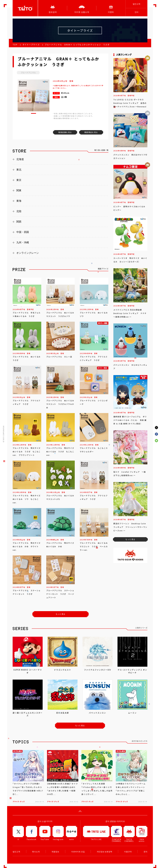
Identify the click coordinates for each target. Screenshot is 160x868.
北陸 (19, 211)
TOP (15, 45)
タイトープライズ (31, 45)
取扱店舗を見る (65, 132)
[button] (33, 113)
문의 (145, 852)
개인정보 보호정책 (104, 852)
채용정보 (55, 852)
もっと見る (61, 614)
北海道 (20, 159)
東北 (19, 170)
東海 (19, 201)
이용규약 (128, 852)
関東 (19, 190)
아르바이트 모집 (78, 852)
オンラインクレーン (28, 253)
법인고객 (136, 4)
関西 (19, 222)
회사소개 (36, 852)
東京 (19, 180)
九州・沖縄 (23, 242)
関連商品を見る (91, 132)
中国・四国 (23, 232)
